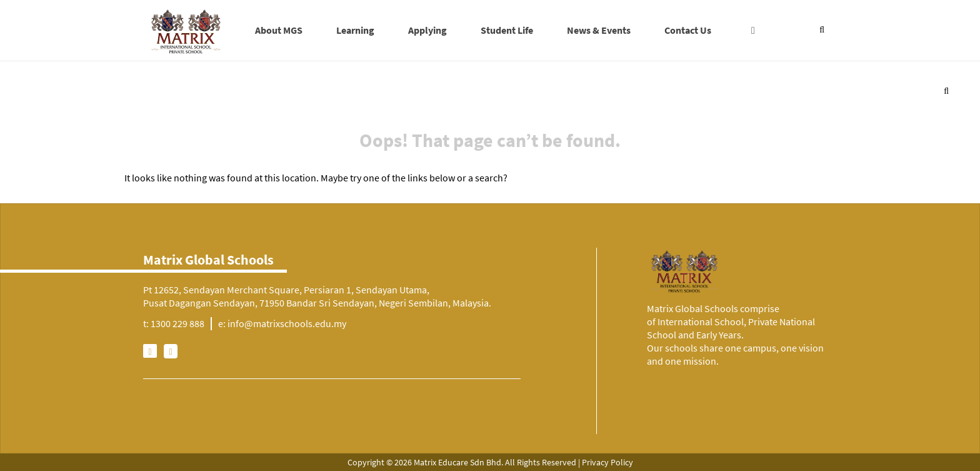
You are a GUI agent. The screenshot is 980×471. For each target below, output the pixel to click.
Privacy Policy (607, 462)
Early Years (719, 335)
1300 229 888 (177, 323)
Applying (427, 30)
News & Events (599, 30)
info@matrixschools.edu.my (287, 323)
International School (701, 322)
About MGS (279, 30)
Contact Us (688, 30)
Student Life (507, 30)
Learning (355, 30)
